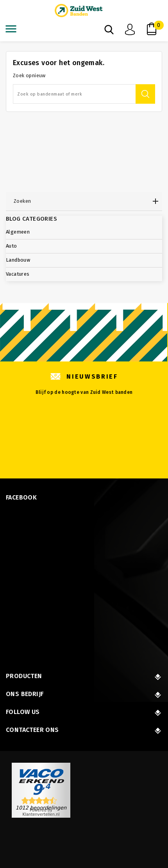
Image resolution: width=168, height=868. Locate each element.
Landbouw (18, 260)
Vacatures (18, 274)
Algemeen (18, 232)
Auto (12, 246)
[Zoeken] (84, 94)
